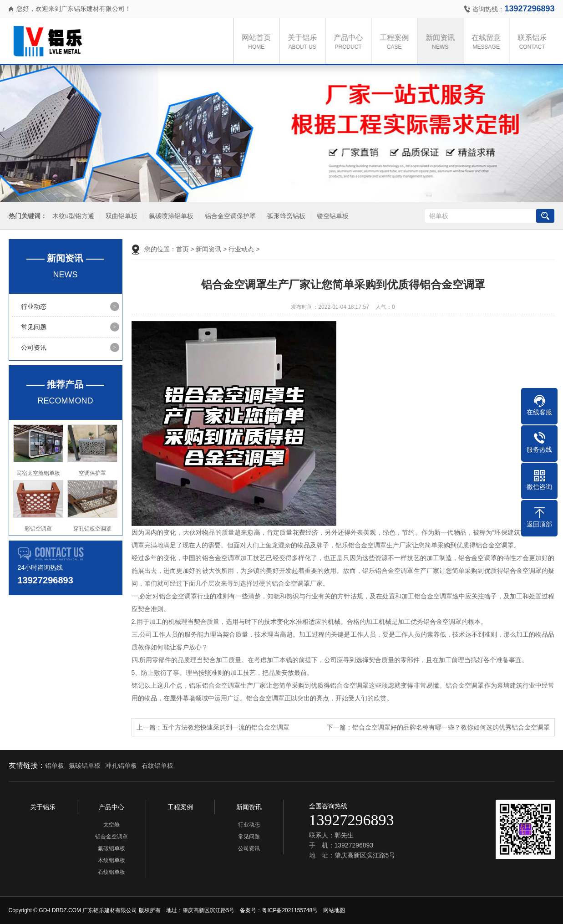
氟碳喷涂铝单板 (170, 216)
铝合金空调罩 (112, 837)
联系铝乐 (534, 43)
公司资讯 (34, 347)
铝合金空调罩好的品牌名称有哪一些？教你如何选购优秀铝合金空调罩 (451, 727)
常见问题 (34, 327)
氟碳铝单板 (85, 766)
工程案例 (396, 43)
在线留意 (488, 43)
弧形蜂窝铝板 (285, 216)
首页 (183, 249)
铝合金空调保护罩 (229, 216)
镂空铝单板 (331, 216)
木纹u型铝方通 (72, 216)
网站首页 (259, 43)
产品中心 (350, 43)
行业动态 (34, 306)
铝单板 (55, 766)
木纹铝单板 (112, 860)
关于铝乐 (304, 43)
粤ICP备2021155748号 (290, 910)
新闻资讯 (442, 43)
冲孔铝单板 (121, 766)
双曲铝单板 (120, 216)
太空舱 (112, 825)
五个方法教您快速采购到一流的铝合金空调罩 (226, 727)
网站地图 (334, 910)
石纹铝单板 (157, 766)
